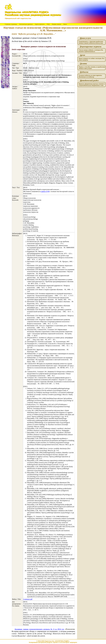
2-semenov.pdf (28, 599)
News (65, 24)
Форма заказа (56, 24)
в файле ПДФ (45, 191)
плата (83, 64)
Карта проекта (40, 24)
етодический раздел (89, 80)
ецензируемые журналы (91, 47)
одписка (84, 72)
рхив (83, 55)
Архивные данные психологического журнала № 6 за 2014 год (39, 629)
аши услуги (85, 38)
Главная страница (11, 24)
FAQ (48, 24)
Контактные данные (26, 24)
